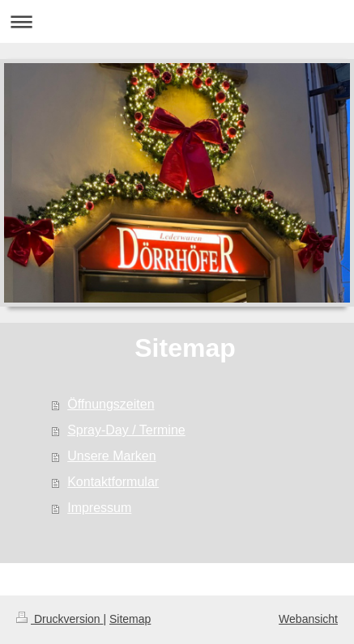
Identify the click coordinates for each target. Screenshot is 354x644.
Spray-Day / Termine (126, 430)
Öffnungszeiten (111, 404)
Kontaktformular (113, 482)
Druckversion (60, 619)
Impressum (99, 508)
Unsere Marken (111, 456)
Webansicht (308, 619)
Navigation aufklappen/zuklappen (177, 21)
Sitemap (130, 619)
